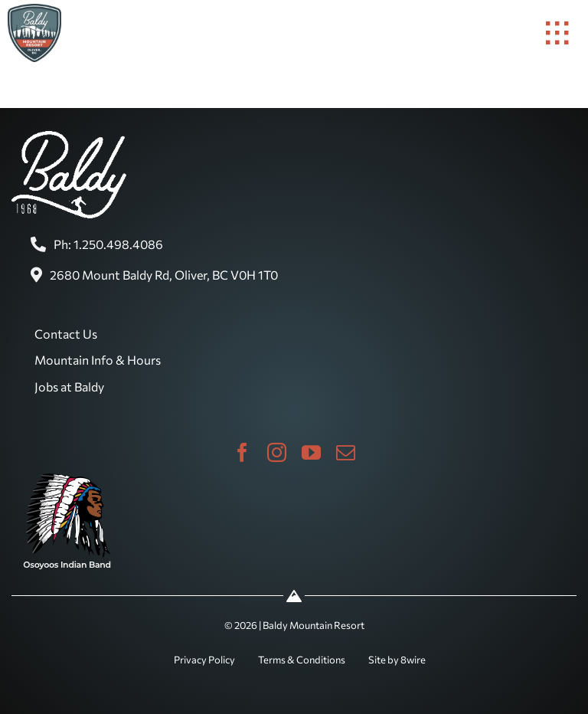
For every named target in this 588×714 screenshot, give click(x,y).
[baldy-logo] (34, 10)
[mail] (346, 452)
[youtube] (311, 452)
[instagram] (277, 452)
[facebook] (242, 452)
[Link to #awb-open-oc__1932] (557, 33)
